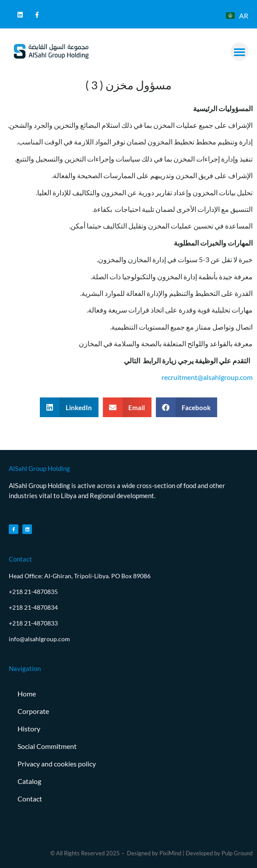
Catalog (29, 781)
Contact (30, 799)
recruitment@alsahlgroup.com (207, 377)
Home (27, 694)
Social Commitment (47, 746)
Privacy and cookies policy (57, 764)
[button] (239, 52)
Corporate (33, 711)
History (29, 729)
